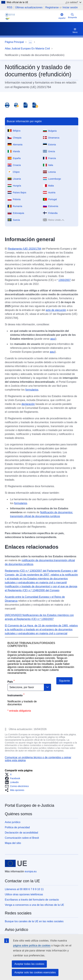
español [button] (62, 16)
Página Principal (14, 42)
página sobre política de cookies (32, 945)
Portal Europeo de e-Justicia (30, 805)
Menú (75, 31)
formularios (32, 390)
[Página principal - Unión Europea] (16, 863)
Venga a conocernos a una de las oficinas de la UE (35, 905)
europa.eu (31, 871)
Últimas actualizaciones (29, 8)
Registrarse (52, 7)
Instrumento (15, 695)
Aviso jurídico (13, 822)
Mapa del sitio (13, 843)
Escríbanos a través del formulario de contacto (32, 900)
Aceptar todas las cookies (29, 964)
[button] (9, 774)
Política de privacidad (17, 827)
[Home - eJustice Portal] (10, 16)
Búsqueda (72, 16)
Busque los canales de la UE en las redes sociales (34, 921)
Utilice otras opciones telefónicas (24, 894)
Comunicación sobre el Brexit (22, 838)
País (10, 682)
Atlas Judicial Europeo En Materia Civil (27, 49)
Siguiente (64, 681)
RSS (10, 8)
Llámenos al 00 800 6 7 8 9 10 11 (24, 889)
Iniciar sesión (70, 7)
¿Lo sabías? (73, 2)
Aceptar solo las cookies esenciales (35, 972)
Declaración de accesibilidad (22, 833)
